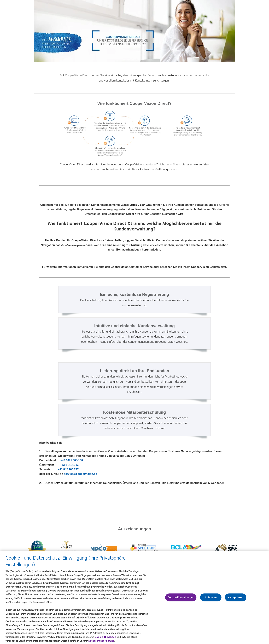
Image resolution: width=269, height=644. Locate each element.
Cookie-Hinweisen (105, 638)
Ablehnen (211, 599)
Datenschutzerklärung (101, 642)
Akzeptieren (236, 599)
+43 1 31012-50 (70, 465)
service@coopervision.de (80, 474)
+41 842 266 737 (68, 469)
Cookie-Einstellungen (181, 599)
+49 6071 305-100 (72, 460)
